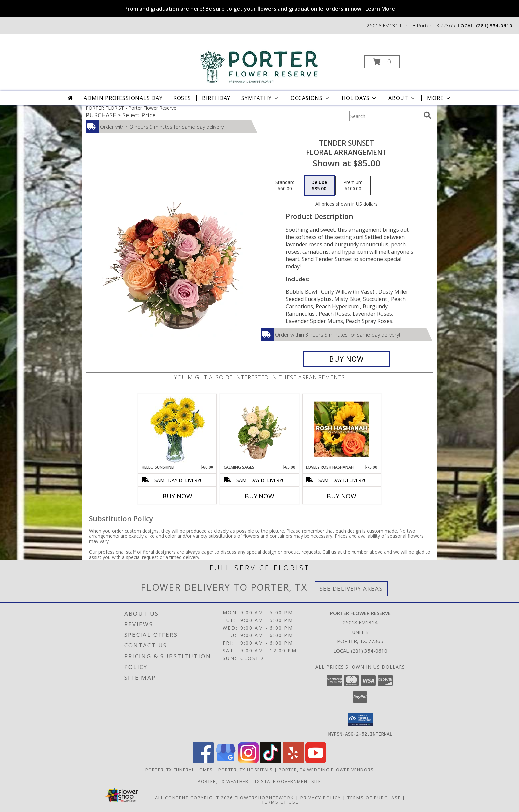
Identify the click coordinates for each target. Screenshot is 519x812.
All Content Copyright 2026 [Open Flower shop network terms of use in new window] (194, 797)
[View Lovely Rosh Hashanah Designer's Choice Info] (342, 429)
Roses (182, 98)
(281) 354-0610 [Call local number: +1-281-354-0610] (494, 25)
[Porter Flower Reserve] (259, 59)
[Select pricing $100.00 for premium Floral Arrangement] (353, 186)
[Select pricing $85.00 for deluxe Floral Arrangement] (319, 186)
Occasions (311, 98)
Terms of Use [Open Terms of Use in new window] (280, 802)
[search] (427, 115)
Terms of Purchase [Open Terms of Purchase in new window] (374, 797)
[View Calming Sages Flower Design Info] (260, 429)
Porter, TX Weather (223, 781)
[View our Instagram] (248, 761)
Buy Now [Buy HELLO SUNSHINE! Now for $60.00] (177, 496)
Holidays (359, 98)
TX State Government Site (288, 781)
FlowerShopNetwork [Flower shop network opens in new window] (264, 797)
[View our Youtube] (316, 761)
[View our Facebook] (203, 761)
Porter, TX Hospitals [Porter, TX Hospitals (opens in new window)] (246, 769)
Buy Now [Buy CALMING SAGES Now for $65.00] (259, 496)
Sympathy (260, 98)
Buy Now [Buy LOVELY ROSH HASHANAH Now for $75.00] (342, 496)
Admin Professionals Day (123, 98)
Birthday (216, 98)
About (402, 98)
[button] (382, 62)
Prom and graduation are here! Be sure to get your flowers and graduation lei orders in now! (260, 9)
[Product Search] (385, 116)
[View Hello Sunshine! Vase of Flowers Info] (178, 429)
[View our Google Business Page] (226, 761)
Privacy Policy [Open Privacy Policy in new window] (321, 797)
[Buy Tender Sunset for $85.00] (346, 359)
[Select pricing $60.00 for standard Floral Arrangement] (285, 186)
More (439, 98)
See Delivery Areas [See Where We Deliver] (351, 589)
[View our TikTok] (271, 761)
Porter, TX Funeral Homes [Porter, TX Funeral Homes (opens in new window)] (179, 769)
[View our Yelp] (293, 761)
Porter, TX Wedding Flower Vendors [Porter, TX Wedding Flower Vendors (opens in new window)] (326, 769)
